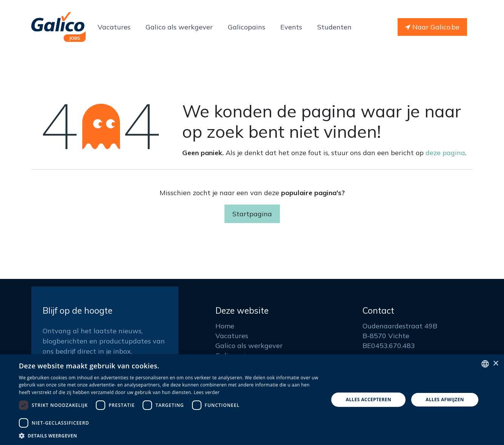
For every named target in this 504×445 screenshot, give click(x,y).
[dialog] (252, 400)
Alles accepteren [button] (368, 400)
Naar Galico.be (432, 27)
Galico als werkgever (249, 346)
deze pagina (445, 153)
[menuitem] (114, 27)
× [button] (496, 364)
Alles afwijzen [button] (445, 400)
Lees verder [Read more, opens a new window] (207, 392)
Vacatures (232, 336)
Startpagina (252, 214)
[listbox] (485, 364)
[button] (169, 436)
